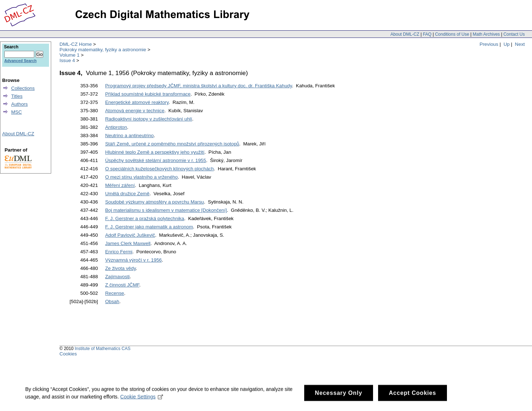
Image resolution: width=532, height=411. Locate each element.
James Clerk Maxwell (128, 243)
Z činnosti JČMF (122, 285)
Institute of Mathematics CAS (103, 349)
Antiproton (116, 127)
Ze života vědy (121, 268)
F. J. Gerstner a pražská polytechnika (145, 218)
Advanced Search (20, 61)
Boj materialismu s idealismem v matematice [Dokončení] (166, 210)
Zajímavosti (118, 277)
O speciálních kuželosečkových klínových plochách (160, 169)
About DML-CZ (405, 34)
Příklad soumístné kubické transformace (148, 94)
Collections (23, 88)
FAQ (427, 34)
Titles (17, 96)
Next (520, 44)
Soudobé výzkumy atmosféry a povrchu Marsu (155, 202)
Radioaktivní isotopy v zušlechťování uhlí (149, 119)
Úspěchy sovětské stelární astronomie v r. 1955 (156, 160)
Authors (19, 104)
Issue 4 (67, 60)
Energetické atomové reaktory (137, 102)
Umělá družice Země (127, 194)
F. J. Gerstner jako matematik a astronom (149, 227)
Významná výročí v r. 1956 (134, 260)
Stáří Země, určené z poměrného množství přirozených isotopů (172, 144)
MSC (17, 112)
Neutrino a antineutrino (130, 135)
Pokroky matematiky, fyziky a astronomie (103, 50)
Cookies (68, 354)
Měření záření (120, 185)
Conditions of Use (452, 34)
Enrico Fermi (119, 252)
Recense (115, 293)
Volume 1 (70, 55)
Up (507, 44)
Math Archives (486, 34)
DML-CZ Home (76, 44)
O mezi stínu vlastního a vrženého (142, 177)
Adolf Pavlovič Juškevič (130, 235)
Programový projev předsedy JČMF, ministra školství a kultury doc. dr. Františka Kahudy (199, 86)
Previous (489, 44)
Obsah (112, 301)
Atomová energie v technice (135, 111)
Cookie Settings (142, 400)
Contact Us (514, 34)
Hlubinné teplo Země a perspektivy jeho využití (155, 152)
